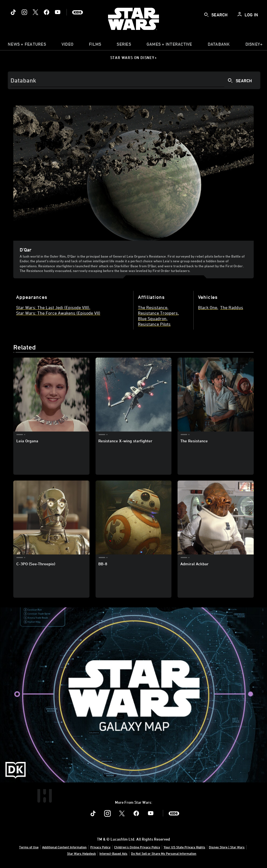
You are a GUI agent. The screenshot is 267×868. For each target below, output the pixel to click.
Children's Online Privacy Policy (137, 847)
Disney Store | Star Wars (227, 847)
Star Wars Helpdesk (81, 853)
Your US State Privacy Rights (184, 847)
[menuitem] (67, 45)
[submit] (206, 15)
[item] (27, 45)
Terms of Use (29, 847)
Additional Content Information (64, 847)
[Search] (134, 80)
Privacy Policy (100, 847)
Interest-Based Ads (113, 853)
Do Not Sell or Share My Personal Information (164, 853)
